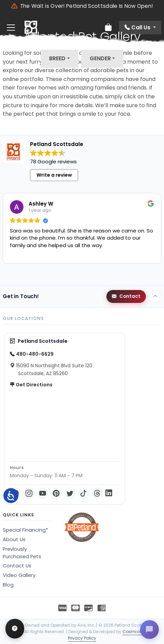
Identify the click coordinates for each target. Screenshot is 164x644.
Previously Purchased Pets (22, 553)
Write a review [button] (54, 175)
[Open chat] (149, 629)
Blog (8, 585)
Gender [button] (100, 58)
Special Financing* (25, 530)
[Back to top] (155, 296)
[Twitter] (70, 493)
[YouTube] (43, 493)
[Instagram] (29, 493)
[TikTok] (84, 493)
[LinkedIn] (109, 493)
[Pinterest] (56, 493)
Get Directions (31, 385)
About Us (14, 540)
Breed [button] (57, 58)
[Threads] (97, 493)
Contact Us (17, 566)
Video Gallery (19, 575)
